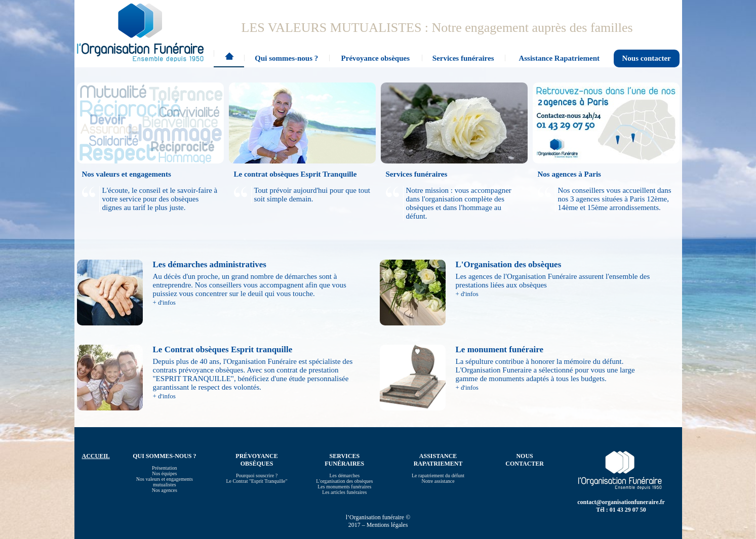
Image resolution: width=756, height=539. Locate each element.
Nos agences (165, 490)
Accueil (229, 58)
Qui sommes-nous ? (286, 58)
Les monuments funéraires (344, 487)
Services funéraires (463, 58)
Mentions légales (387, 525)
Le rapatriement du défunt (438, 475)
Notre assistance (438, 481)
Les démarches (344, 475)
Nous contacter (647, 58)
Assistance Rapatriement (559, 58)
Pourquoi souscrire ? (257, 475)
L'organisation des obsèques (344, 481)
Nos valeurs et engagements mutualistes (165, 482)
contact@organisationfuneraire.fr (621, 502)
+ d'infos (164, 302)
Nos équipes (164, 473)
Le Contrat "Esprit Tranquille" (256, 481)
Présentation (164, 468)
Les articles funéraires (344, 492)
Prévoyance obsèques (375, 58)
